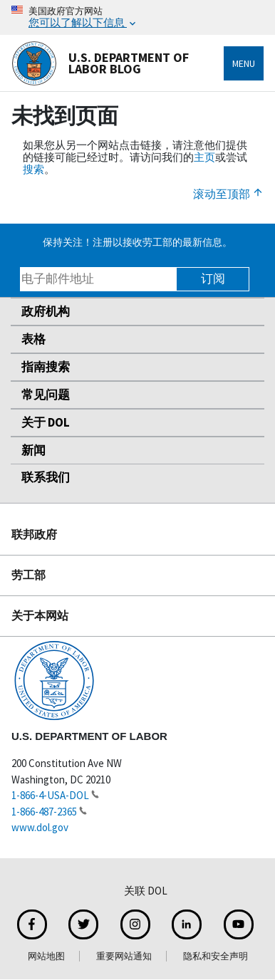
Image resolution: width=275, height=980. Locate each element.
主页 (204, 157)
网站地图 (46, 956)
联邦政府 (34, 534)
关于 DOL (46, 422)
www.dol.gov (40, 827)
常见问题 (46, 395)
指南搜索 (46, 367)
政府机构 (46, 311)
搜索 (33, 169)
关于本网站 (40, 615)
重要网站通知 (124, 956)
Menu (244, 63)
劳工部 (28, 575)
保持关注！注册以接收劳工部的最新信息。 (137, 242)
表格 (33, 339)
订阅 (213, 278)
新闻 (33, 450)
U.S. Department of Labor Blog (100, 63)
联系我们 (46, 477)
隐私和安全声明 (216, 956)
